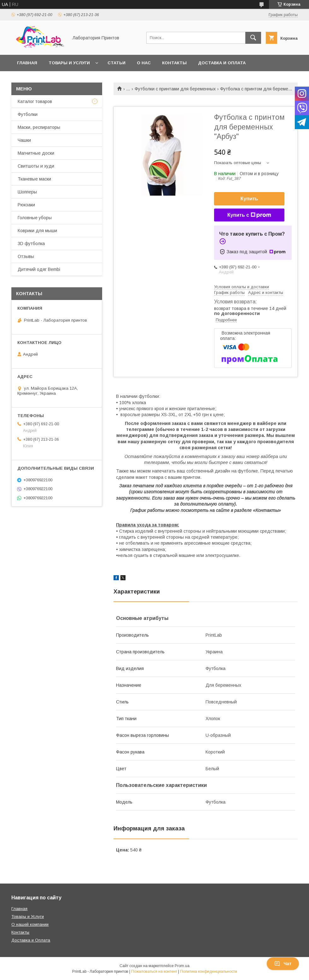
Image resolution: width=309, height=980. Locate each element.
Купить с (249, 215)
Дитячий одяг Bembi (39, 269)
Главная (27, 63)
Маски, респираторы (39, 127)
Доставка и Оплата (31, 940)
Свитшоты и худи (36, 166)
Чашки (24, 140)
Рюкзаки (26, 205)
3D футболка (31, 244)
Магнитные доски (36, 153)
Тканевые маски (34, 179)
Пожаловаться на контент (154, 971)
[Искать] (253, 38)
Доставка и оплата (222, 63)
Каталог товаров (35, 101)
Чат (283, 964)
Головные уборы (35, 218)
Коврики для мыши (37, 231)
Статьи (117, 63)
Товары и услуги (69, 63)
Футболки (28, 114)
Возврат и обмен (38, 79)
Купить (249, 199)
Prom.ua (182, 966)
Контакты (174, 63)
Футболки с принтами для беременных (175, 89)
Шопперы (27, 192)
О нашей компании (30, 924)
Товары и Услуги (28, 917)
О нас (144, 63)
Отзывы (26, 256)
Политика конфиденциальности (209, 971)
